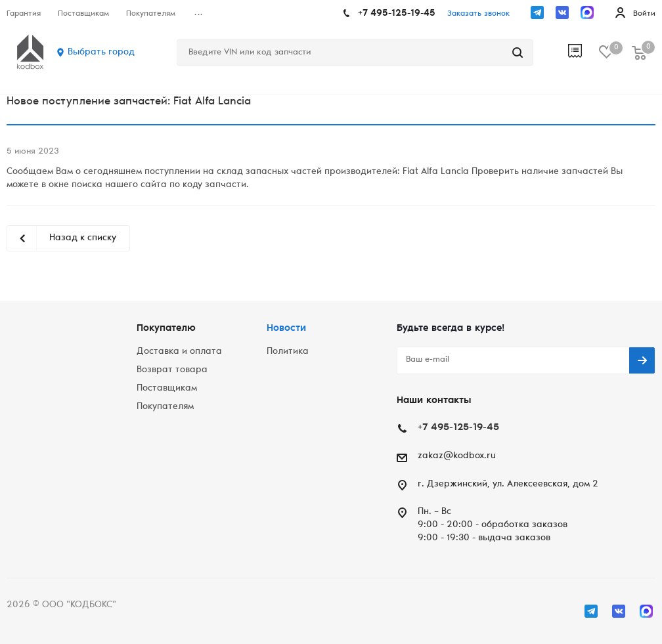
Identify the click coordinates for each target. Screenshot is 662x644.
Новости (286, 329)
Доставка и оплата (179, 352)
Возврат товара (172, 370)
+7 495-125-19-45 (397, 14)
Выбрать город (101, 53)
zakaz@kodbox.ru (457, 456)
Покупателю (166, 329)
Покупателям (165, 407)
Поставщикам (167, 389)
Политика (288, 352)
